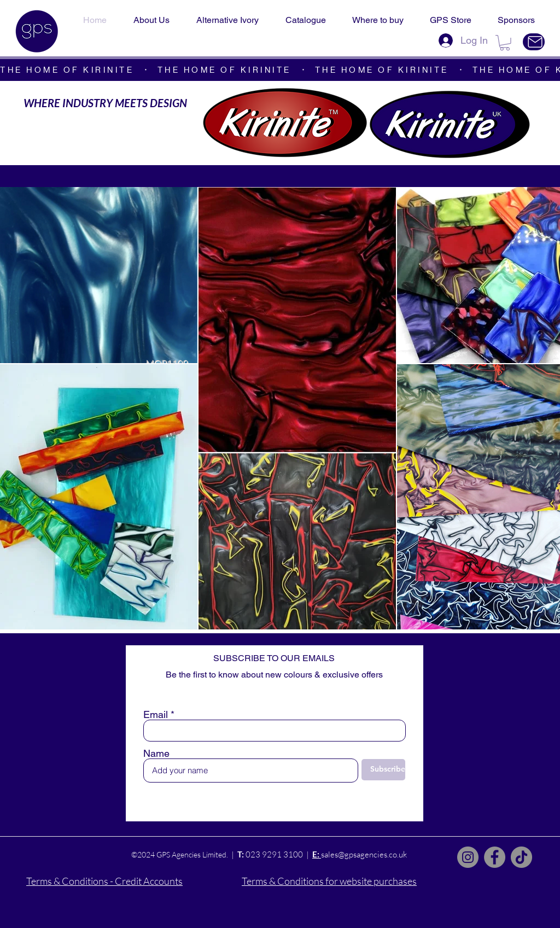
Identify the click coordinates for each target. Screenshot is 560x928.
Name (156, 754)
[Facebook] (495, 857)
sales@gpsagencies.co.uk (364, 854)
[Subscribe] (383, 770)
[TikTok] (521, 857)
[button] (505, 43)
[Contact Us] (534, 42)
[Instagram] (468, 857)
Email (156, 715)
